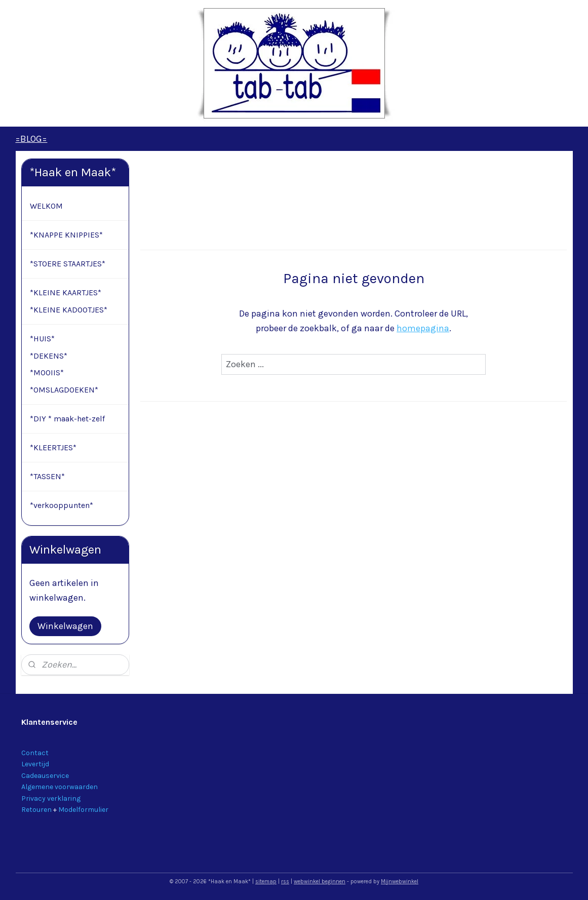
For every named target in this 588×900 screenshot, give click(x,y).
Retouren (36, 810)
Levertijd (35, 764)
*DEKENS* (49, 356)
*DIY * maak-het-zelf (67, 419)
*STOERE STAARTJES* (68, 264)
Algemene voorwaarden (60, 787)
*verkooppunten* (62, 505)
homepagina (423, 328)
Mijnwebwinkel (400, 882)
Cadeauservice (45, 776)
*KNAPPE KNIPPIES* (66, 235)
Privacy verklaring (51, 798)
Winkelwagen (65, 626)
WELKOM (46, 206)
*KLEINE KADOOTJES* (69, 310)
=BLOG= (31, 139)
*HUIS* (42, 339)
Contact (35, 753)
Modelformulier (83, 810)
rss (285, 882)
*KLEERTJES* (53, 447)
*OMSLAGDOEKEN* (64, 390)
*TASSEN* (47, 476)
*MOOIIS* (47, 373)
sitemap (266, 882)
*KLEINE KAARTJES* (66, 292)
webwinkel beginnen (320, 882)
